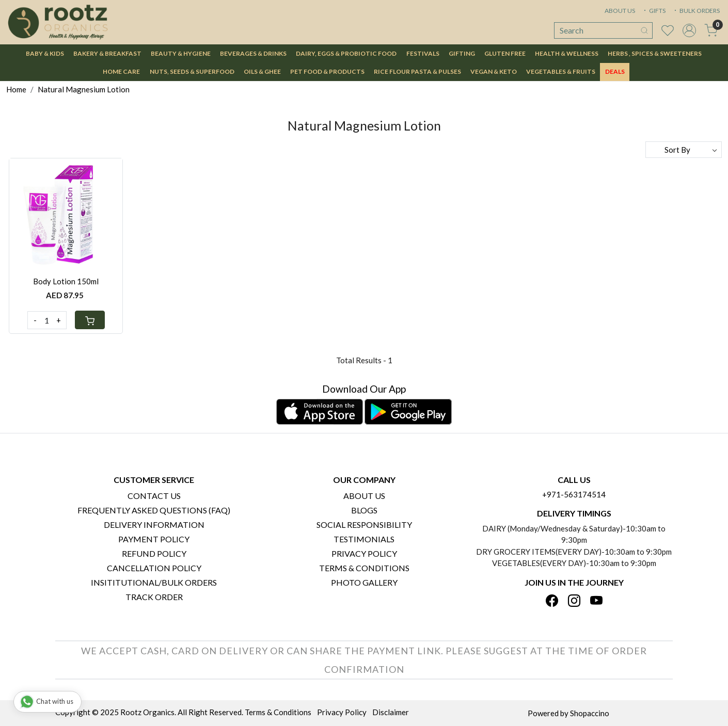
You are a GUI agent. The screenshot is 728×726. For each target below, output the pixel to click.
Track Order (154, 597)
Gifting (462, 53)
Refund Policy (154, 553)
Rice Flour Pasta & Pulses (417, 71)
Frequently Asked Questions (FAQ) (154, 510)
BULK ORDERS (696, 11)
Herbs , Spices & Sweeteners (655, 53)
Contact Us (154, 496)
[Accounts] (689, 30)
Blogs (364, 510)
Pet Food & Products (327, 71)
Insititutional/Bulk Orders (154, 582)
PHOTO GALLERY (364, 582)
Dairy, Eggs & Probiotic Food (346, 53)
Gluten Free (505, 53)
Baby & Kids (45, 53)
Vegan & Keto (494, 71)
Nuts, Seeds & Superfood (192, 71)
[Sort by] (684, 150)
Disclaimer (391, 712)
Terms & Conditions (364, 568)
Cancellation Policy (154, 568)
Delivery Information (154, 525)
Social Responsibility (364, 525)
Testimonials (364, 539)
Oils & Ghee (262, 71)
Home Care (121, 71)
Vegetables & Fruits (561, 71)
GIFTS (654, 11)
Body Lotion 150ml (66, 281)
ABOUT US (620, 11)
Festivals (423, 53)
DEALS (615, 71)
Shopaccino (590, 713)
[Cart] (90, 320)
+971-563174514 (574, 494)
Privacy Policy (364, 553)
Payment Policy (154, 539)
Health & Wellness (567, 53)
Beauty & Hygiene (181, 53)
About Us (364, 496)
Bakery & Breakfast (107, 53)
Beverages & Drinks (253, 53)
